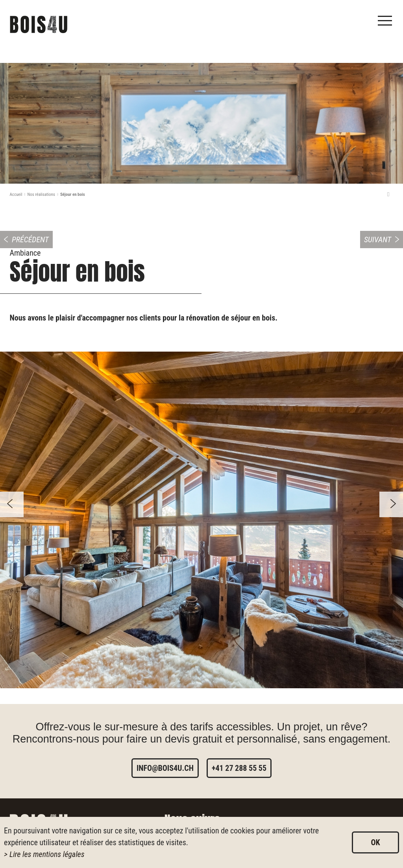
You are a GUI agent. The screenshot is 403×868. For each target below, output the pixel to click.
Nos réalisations (41, 194)
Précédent (30, 240)
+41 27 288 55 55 (239, 768)
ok (375, 842)
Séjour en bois (73, 194)
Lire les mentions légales (47, 854)
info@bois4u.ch (165, 768)
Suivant (378, 240)
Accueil (16, 194)
